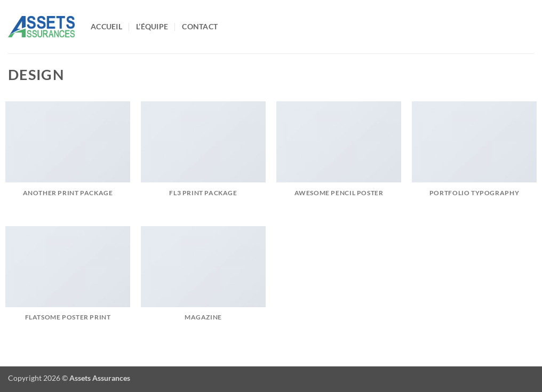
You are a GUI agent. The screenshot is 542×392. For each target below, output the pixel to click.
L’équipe (152, 26)
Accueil (106, 26)
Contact (200, 26)
